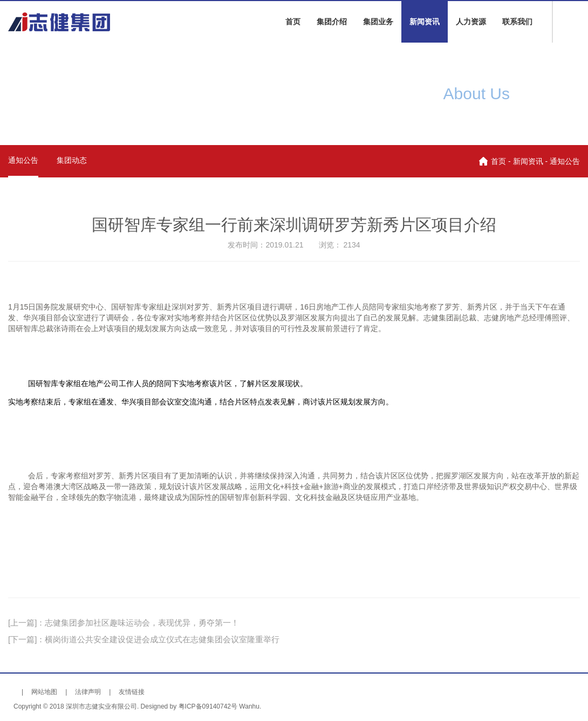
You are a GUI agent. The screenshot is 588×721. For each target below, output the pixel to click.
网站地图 (44, 692)
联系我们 (517, 22)
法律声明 (88, 692)
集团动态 (72, 160)
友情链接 (132, 692)
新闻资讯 (425, 22)
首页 (293, 22)
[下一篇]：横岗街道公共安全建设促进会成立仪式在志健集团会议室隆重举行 (144, 639)
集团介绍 (332, 22)
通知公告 (23, 160)
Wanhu (249, 706)
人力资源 (471, 22)
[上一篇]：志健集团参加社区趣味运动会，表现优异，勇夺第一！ (124, 623)
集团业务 (378, 22)
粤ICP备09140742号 (208, 706)
